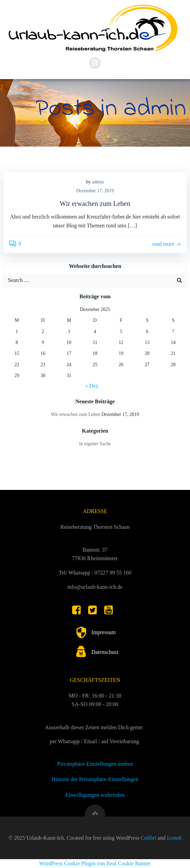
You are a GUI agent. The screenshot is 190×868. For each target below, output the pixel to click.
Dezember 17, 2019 (95, 191)
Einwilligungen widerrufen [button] (95, 795)
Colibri (148, 838)
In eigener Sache (95, 444)
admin (98, 182)
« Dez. (92, 386)
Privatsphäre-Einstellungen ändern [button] (95, 764)
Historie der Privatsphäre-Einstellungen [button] (95, 779)
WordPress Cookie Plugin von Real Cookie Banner (95, 863)
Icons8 (174, 838)
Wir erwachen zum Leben (76, 414)
